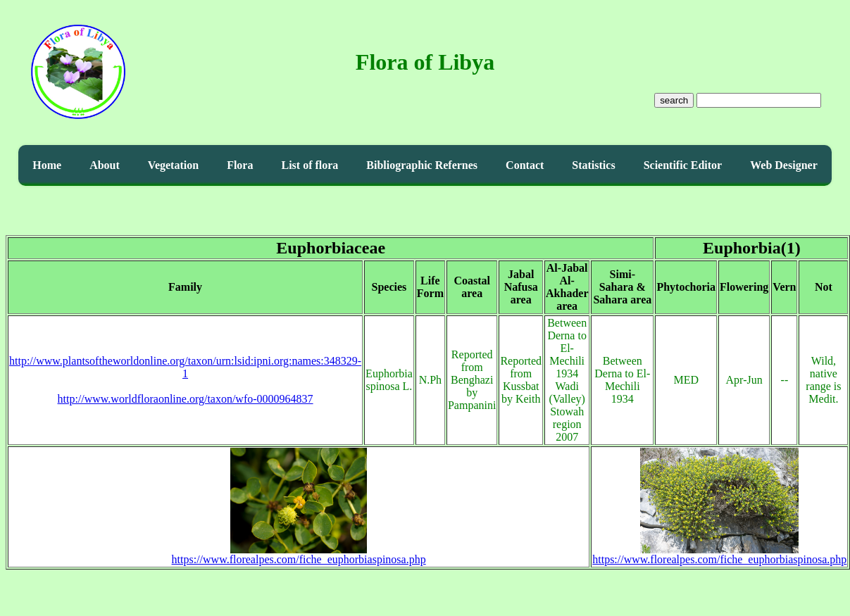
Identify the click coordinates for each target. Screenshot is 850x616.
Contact (525, 165)
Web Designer (784, 165)
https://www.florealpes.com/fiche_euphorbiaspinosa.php (299, 554)
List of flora (310, 165)
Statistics (593, 165)
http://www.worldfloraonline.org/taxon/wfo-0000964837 (186, 399)
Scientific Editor (683, 165)
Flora (240, 165)
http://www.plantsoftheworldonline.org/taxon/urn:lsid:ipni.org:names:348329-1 (185, 367)
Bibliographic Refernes (422, 165)
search (674, 100)
